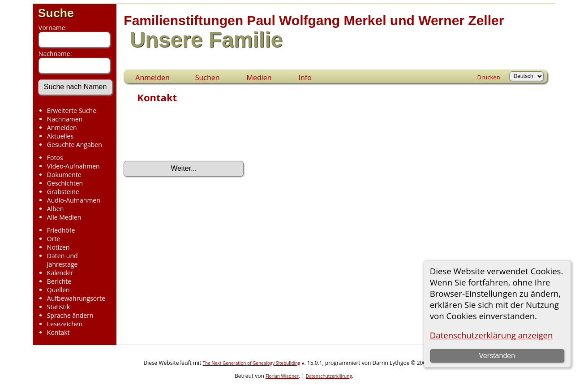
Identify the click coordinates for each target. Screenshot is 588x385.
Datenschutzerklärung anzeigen (491, 335)
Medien (259, 78)
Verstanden (497, 356)
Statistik (59, 307)
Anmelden (62, 128)
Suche (56, 13)
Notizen (58, 247)
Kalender (60, 273)
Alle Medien (64, 217)
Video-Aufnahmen (73, 166)
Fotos (55, 158)
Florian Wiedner (282, 376)
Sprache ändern (70, 315)
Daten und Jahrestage (62, 260)
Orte (54, 239)
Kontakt (58, 332)
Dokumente (64, 175)
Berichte (59, 281)
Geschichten (65, 183)
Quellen (58, 290)
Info (305, 78)
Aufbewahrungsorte (76, 298)
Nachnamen (65, 119)
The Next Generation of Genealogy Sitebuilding (252, 363)
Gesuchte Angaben (75, 145)
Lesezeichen (65, 324)
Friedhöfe (61, 230)
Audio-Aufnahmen (74, 200)
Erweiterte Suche (72, 110)
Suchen (208, 78)
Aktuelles (60, 136)
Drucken (489, 77)
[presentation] (192, 135)
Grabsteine (63, 192)
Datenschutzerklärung (329, 376)
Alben (55, 209)
